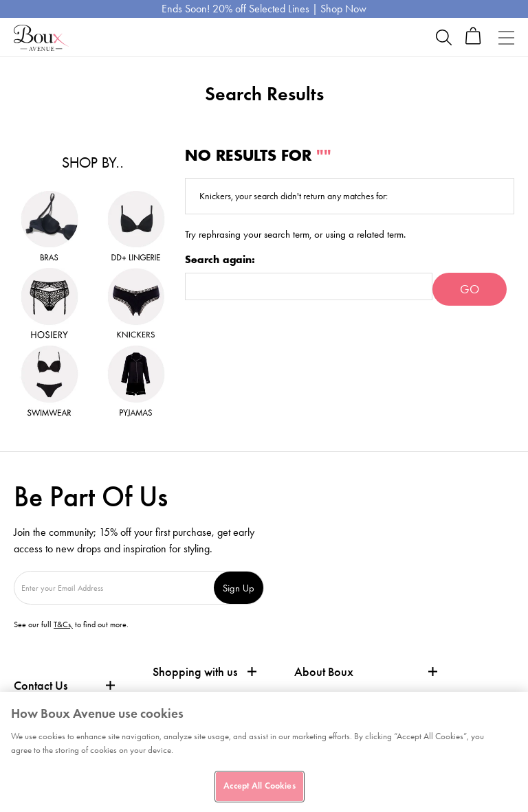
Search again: (220, 260)
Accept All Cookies (259, 786)
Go (470, 289)
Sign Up (239, 588)
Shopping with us (195, 672)
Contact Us (41, 686)
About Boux (324, 672)
